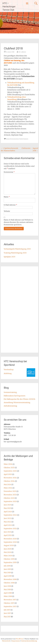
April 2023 (8, 512)
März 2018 (8, 596)
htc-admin (22, 52)
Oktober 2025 (9, 468)
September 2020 (10, 542)
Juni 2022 (8, 518)
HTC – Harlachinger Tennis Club (9, 7)
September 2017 (10, 606)
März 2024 (8, 488)
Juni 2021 (7, 532)
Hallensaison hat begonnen (15, 396)
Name (7, 197)
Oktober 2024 (9, 481)
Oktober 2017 (9, 603)
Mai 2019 (7, 573)
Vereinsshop (9, 369)
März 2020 (8, 556)
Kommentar (9, 172)
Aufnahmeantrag (10, 406)
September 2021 (10, 529)
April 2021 (8, 535)
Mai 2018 (7, 589)
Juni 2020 (8, 549)
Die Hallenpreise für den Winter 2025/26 (19, 399)
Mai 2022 (7, 522)
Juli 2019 (7, 566)
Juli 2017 (7, 610)
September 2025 (10, 471)
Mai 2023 (7, 508)
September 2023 (10, 501)
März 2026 (8, 464)
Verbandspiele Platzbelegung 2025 (17, 249)
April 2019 (8, 576)
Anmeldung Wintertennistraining (17, 402)
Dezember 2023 (10, 491)
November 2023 (10, 495)
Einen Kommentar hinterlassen (17, 139)
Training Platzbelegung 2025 (15, 253)
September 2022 (10, 515)
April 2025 (8, 474)
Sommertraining (10, 392)
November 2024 (10, 478)
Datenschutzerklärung (29, 641)
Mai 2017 (7, 617)
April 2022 (8, 525)
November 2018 (10, 579)
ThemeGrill (6, 641)
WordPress (20, 639)
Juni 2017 (7, 613)
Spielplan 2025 (9, 257)
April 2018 (8, 593)
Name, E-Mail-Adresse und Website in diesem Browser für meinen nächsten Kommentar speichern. (18, 222)
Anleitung (8, 373)
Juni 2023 (7, 505)
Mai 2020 (7, 552)
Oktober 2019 (9, 559)
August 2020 (9, 545)
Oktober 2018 (9, 583)
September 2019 (10, 562)
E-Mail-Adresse (10, 205)
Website (7, 211)
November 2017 (10, 600)
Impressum (16, 641)
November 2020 (10, 539)
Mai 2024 (7, 484)
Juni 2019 (7, 569)
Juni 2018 (7, 586)
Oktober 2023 (9, 498)
